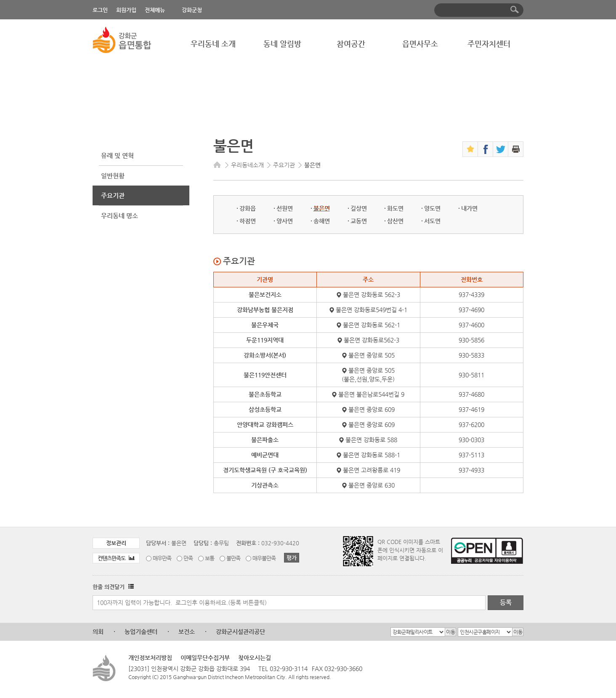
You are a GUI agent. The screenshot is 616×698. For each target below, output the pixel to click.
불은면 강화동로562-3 (372, 340)
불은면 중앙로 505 (372, 355)
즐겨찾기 (470, 149)
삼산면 (395, 221)
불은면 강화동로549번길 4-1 (372, 310)
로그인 (100, 10)
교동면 (359, 221)
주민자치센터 (489, 44)
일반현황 (113, 176)
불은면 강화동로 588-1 (372, 455)
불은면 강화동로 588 (371, 440)
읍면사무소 (420, 44)
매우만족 (162, 558)
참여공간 (351, 44)
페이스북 (485, 149)
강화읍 (248, 208)
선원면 (285, 208)
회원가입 (126, 10)
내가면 (469, 208)
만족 (188, 558)
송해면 (322, 221)
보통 (210, 558)
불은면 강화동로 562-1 (372, 325)
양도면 (432, 208)
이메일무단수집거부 (205, 658)
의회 (98, 632)
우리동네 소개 (213, 44)
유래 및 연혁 (117, 155)
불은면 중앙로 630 (372, 485)
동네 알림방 (282, 44)
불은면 (322, 208)
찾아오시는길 (255, 658)
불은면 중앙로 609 (372, 409)
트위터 (500, 149)
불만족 (233, 558)
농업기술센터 (141, 632)
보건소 (187, 632)
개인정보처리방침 (150, 658)
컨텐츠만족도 (116, 558)
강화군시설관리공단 (240, 632)
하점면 (248, 221)
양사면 (285, 221)
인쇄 (516, 149)
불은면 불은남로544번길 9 (371, 394)
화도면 (395, 208)
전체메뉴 (155, 10)
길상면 (359, 208)
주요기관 (113, 195)
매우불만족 (264, 558)
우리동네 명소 (119, 216)
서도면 (432, 221)
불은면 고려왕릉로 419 (372, 470)
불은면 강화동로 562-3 (372, 295)
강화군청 (192, 10)
